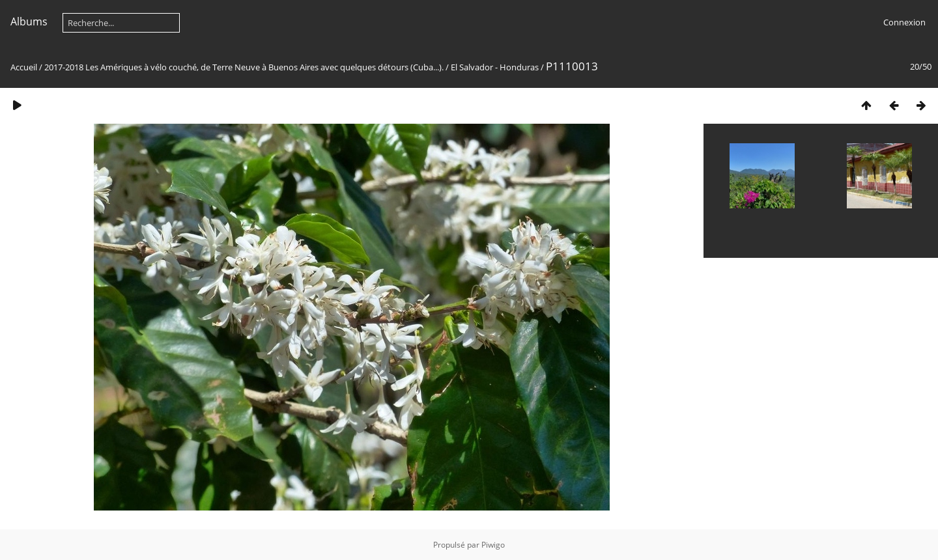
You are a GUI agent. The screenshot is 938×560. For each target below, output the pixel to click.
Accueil (24, 67)
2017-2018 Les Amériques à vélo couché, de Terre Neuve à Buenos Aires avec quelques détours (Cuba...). (244, 67)
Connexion (904, 22)
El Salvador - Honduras (495, 67)
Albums (29, 21)
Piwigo (493, 545)
